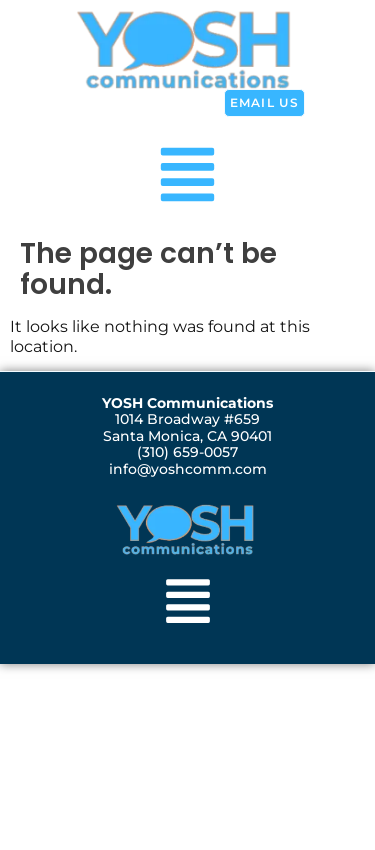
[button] (188, 171)
